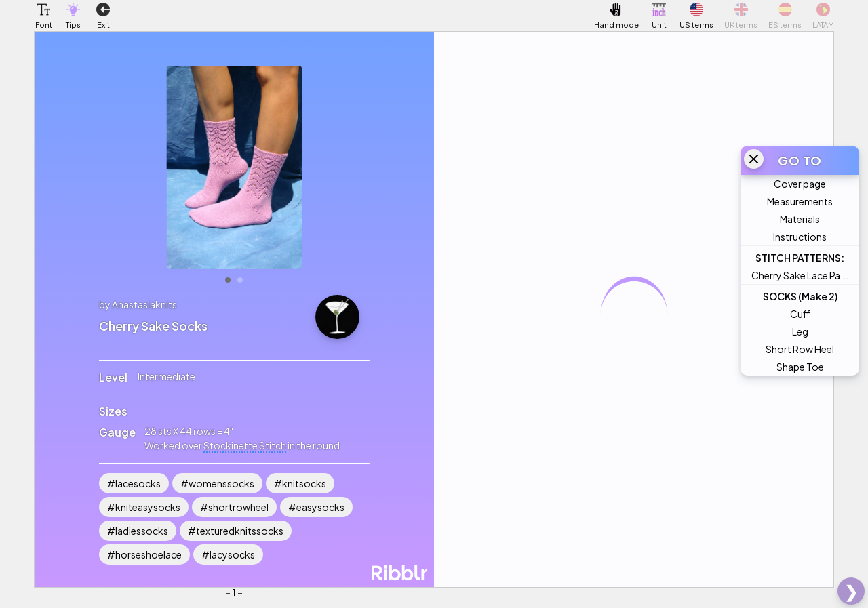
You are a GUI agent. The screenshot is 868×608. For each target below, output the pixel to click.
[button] (43, 9)
